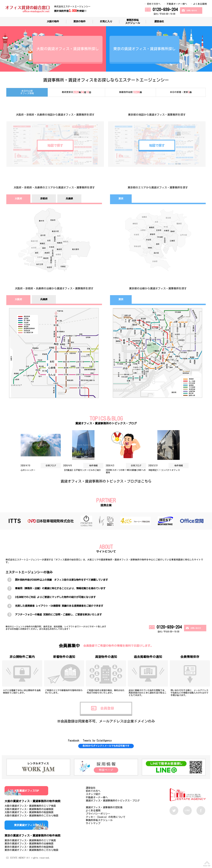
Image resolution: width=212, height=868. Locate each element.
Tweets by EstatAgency (97, 741)
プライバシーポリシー (98, 814)
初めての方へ (154, 4)
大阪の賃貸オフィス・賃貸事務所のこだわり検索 (31, 816)
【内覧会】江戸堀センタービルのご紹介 (82, 470)
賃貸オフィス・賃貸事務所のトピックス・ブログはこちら (106, 481)
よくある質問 (200, 4)
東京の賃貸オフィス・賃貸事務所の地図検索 (29, 847)
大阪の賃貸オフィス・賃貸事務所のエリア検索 (30, 806)
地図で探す (55, 145)
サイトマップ (93, 823)
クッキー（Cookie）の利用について (106, 817)
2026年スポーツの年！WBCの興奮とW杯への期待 (126, 471)
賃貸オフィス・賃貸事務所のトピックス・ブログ (113, 801)
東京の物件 (79, 21)
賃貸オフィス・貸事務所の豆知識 (104, 807)
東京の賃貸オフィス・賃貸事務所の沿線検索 (29, 844)
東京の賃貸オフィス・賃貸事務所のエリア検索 (30, 840)
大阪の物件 (53, 21)
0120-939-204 (165, 9)
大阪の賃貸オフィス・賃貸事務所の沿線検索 (29, 809)
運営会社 (159, 21)
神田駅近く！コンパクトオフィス (164, 470)
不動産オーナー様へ (177, 4)
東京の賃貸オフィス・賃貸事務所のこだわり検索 (31, 850)
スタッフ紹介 (93, 794)
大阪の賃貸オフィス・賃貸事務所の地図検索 (29, 812)
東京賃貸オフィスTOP (26, 825)
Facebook (74, 741)
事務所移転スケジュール (133, 21)
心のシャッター (28, 470)
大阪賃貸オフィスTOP (26, 791)
